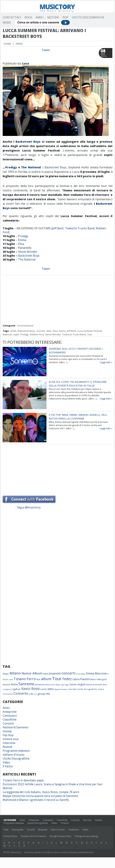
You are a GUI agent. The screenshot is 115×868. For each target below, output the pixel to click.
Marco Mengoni (98, 679)
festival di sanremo (94, 685)
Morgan (6, 674)
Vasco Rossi (30, 689)
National (7, 334)
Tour (90, 334)
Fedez (67, 679)
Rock (28, 17)
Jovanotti (55, 673)
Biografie (43, 830)
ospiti (16, 334)
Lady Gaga (65, 685)
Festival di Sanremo (15, 727)
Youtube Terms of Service (33, 836)
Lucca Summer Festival (90, 331)
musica (6, 684)
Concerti (21, 326)
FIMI (48, 694)
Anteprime (10, 712)
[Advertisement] (58, 300)
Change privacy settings (86, 836)
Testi (6, 830)
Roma (14, 684)
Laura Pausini (81, 679)
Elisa (21, 244)
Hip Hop (8, 735)
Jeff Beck (58, 228)
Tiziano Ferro (25, 679)
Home (7, 44)
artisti (13, 331)
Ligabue (16, 689)
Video (6, 762)
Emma (22, 240)
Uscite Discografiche (88, 17)
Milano (15, 673)
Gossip (7, 731)
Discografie (18, 830)
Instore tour (11, 739)
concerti (41, 331)
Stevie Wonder (28, 252)
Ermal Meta (81, 674)
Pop (65, 17)
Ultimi (85, 830)
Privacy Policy (10, 836)
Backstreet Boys (28, 142)
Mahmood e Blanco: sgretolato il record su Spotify (36, 800)
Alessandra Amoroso (45, 684)
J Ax (31, 694)
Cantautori (10, 716)
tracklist (43, 689)
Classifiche (10, 719)
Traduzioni (74, 830)
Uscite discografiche (87, 689)
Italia (46, 674)
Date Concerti (58, 830)
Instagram (7, 689)
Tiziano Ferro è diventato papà (23, 780)
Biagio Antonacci (61, 689)
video (51, 689)
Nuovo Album (32, 673)
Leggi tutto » (106, 362)
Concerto (21, 693)
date (49, 331)
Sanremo (26, 684)
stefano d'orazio (14, 755)
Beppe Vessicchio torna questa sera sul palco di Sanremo (40, 796)
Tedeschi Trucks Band (80, 228)
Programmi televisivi (16, 751)
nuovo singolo (78, 684)
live (38, 679)
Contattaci (12, 17)
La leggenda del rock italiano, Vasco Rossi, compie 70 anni (41, 792)
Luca (25, 63)
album (46, 679)
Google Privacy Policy (60, 836)
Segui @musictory (29, 507)
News (7, 23)
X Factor (8, 766)
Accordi (31, 830)
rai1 (35, 694)
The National (31, 167)
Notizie (53, 17)
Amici (40, 17)
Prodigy (11, 167)
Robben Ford (37, 334)
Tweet (46, 50)
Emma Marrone (96, 673)
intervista (72, 689)
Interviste (9, 743)
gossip (41, 694)
